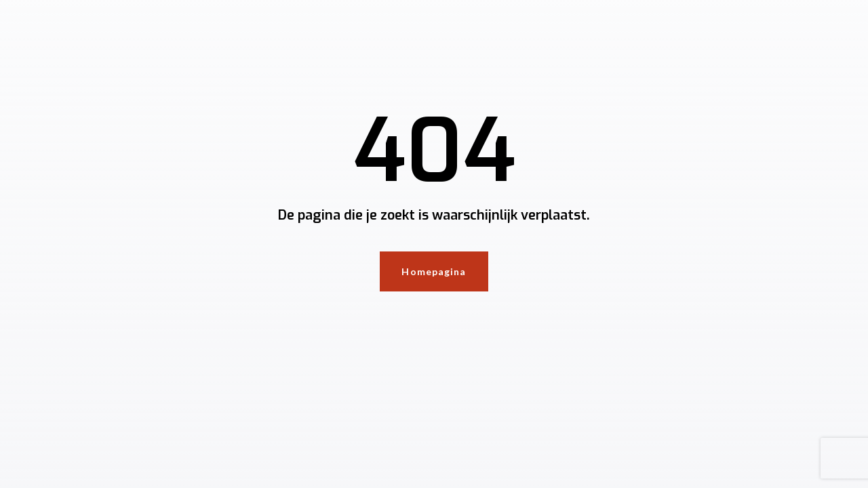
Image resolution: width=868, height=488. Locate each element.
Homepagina (434, 271)
